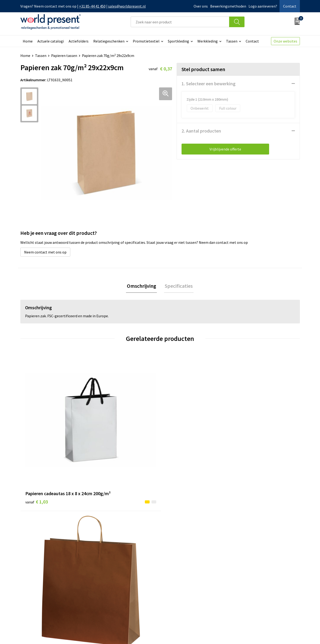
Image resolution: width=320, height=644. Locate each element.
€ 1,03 (37, 438)
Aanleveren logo (110, 595)
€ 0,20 (176, 431)
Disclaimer (289, 634)
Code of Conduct (110, 573)
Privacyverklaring (261, 634)
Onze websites (285, 41)
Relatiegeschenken (109, 41)
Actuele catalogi (51, 41)
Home (28, 41)
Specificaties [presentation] (178, 286)
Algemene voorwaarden (223, 634)
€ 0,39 (106, 431)
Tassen (232, 41)
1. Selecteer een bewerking (209, 84)
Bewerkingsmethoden (228, 6)
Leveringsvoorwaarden (115, 580)
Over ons (201, 6)
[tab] (142, 286)
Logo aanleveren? (263, 6)
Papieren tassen (64, 56)
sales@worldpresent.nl (127, 6)
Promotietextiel (146, 41)
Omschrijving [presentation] (142, 286)
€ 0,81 (246, 438)
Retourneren (176, 573)
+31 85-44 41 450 (92, 6)
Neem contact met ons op (45, 252)
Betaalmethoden (180, 566)
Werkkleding (208, 41)
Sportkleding (178, 41)
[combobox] (180, 22)
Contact (290, 6)
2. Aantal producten (201, 131)
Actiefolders (79, 41)
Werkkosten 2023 (111, 566)
